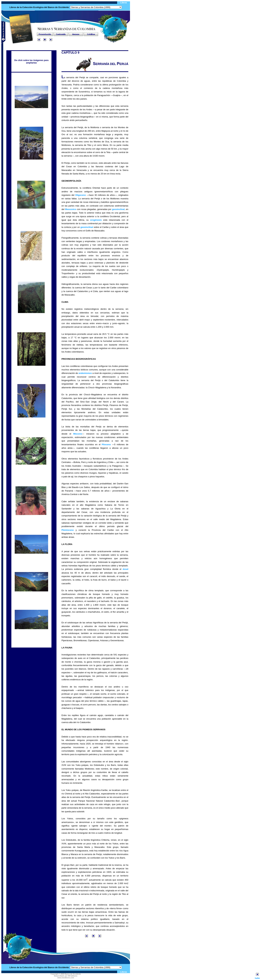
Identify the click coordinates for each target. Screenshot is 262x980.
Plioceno (106, 444)
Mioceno (78, 434)
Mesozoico (71, 209)
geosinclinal (118, 209)
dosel (125, 569)
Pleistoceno (68, 530)
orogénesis (96, 220)
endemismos (85, 373)
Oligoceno (81, 195)
